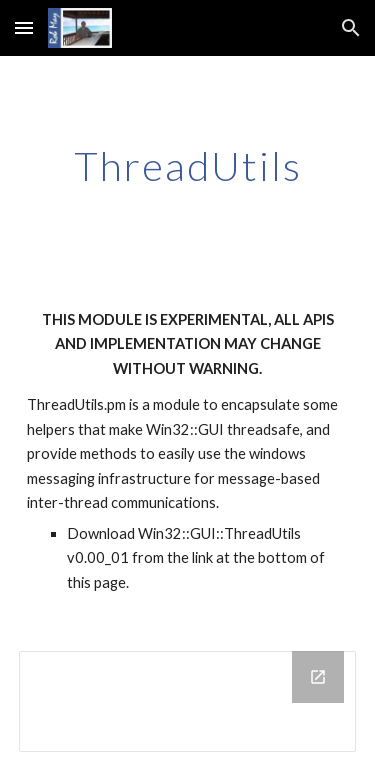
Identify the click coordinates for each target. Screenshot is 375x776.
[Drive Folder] (188, 701)
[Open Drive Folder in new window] (318, 677)
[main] (188, 166)
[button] (24, 27)
